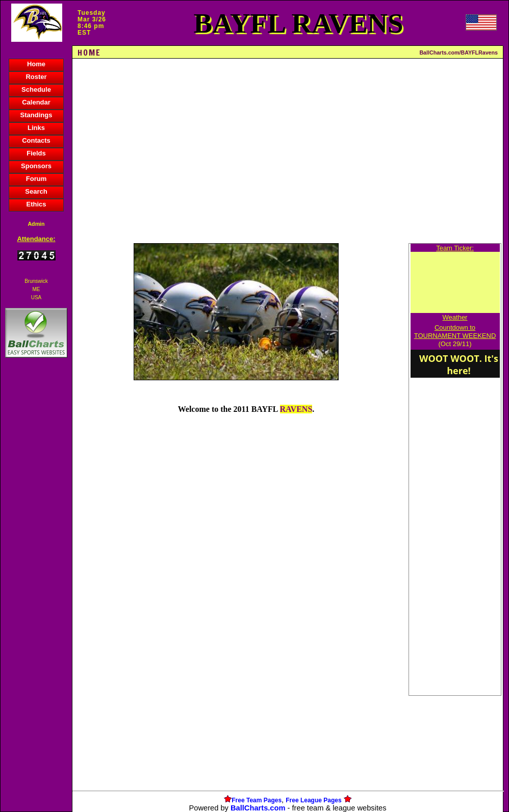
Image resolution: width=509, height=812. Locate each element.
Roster (36, 77)
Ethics (36, 204)
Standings (36, 115)
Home (36, 64)
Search (36, 191)
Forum (36, 179)
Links (36, 128)
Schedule (36, 89)
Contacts (36, 140)
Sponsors (36, 166)
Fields (36, 153)
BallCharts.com (258, 808)
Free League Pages (313, 800)
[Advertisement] (36, 536)
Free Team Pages (257, 800)
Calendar (36, 102)
